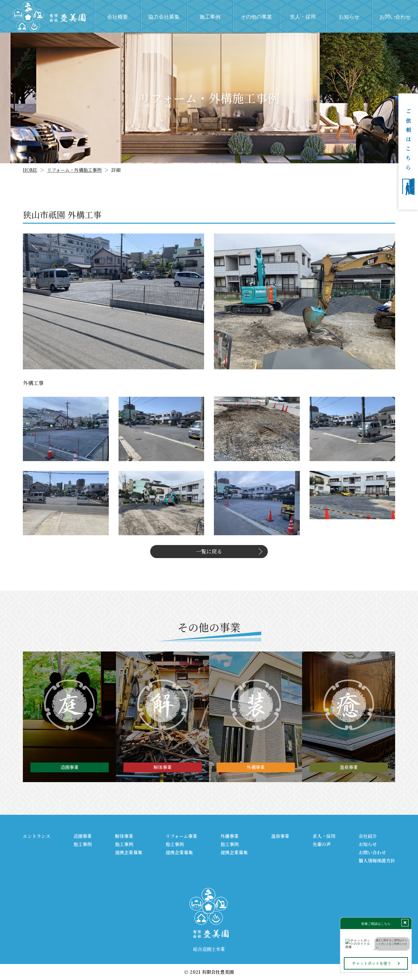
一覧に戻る (209, 551)
